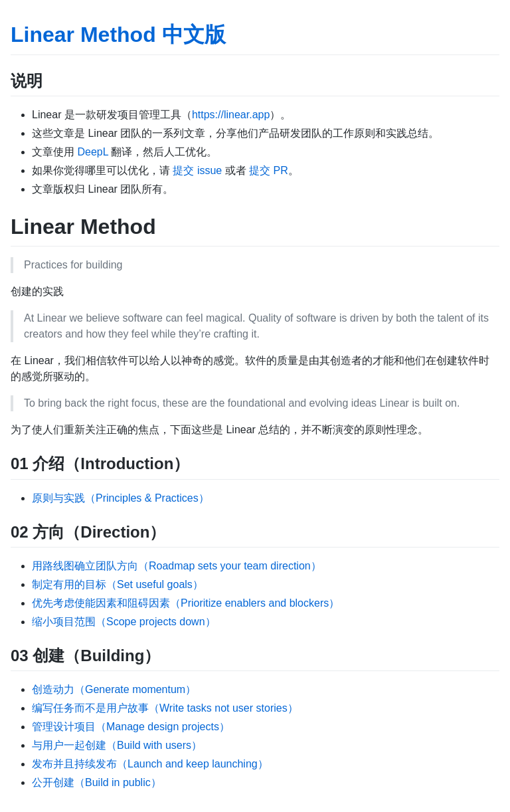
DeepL (93, 152)
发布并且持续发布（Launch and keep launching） (150, 764)
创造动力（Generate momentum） (114, 689)
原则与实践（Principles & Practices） (121, 498)
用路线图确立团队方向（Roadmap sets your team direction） (177, 566)
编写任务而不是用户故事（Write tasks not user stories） (165, 708)
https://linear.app (231, 115)
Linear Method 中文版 (118, 35)
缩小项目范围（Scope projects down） (124, 622)
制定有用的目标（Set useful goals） (118, 584)
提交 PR (269, 170)
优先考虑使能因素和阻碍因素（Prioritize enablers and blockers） (186, 603)
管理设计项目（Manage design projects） (131, 727)
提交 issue (197, 170)
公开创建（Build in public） (97, 782)
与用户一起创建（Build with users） (117, 745)
